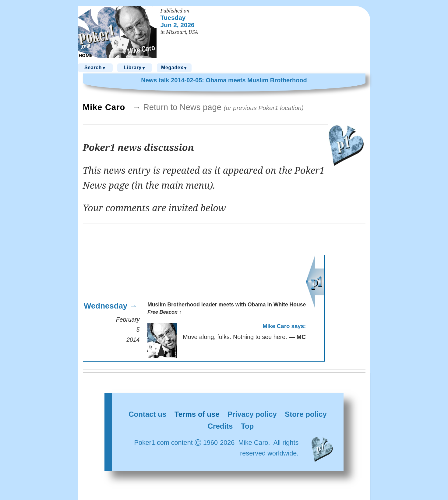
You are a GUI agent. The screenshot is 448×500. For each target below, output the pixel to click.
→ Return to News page (218, 107)
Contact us (147, 414)
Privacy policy (252, 414)
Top (247, 426)
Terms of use (197, 414)
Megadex (174, 68)
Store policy (306, 414)
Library (135, 68)
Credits (220, 426)
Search (95, 68)
